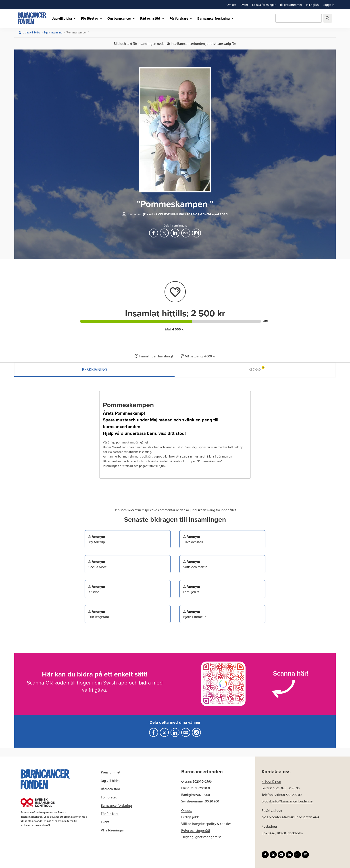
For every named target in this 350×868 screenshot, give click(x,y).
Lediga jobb (190, 817)
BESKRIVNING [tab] (95, 369)
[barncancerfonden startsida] (32, 18)
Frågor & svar (271, 781)
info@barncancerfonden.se (292, 801)
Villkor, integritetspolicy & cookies (206, 824)
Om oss (187, 810)
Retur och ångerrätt (196, 830)
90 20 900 (212, 801)
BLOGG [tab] (256, 369)
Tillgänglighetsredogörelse (201, 837)
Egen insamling (53, 32)
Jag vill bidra (33, 32)
